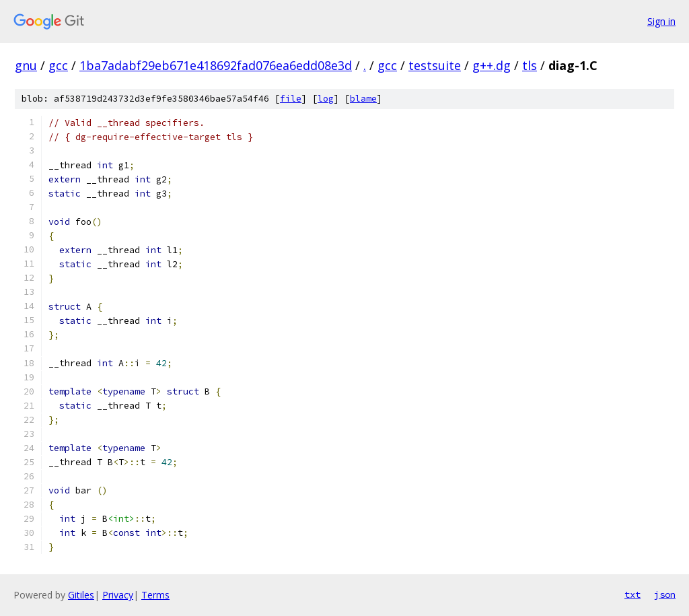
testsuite (435, 65)
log (326, 99)
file (291, 99)
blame (363, 99)
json (665, 594)
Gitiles (81, 595)
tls (530, 65)
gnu (26, 65)
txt (632, 594)
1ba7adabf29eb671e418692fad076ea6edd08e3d (216, 65)
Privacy (118, 595)
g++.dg (492, 65)
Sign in (661, 21)
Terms (155, 595)
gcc (58, 65)
